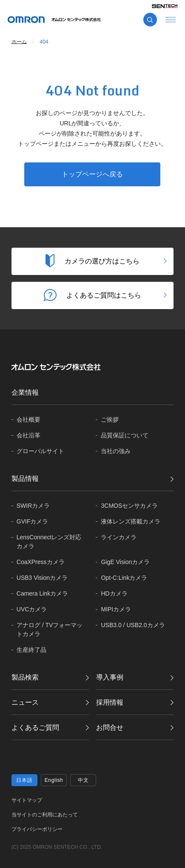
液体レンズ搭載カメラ (131, 521)
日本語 (24, 780)
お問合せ (110, 728)
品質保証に (125, 435)
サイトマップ (27, 800)
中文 (83, 780)
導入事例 (110, 677)
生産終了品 (31, 650)
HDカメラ (114, 593)
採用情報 (110, 702)
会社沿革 (28, 435)
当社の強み (116, 451)
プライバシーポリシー (37, 829)
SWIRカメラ (33, 506)
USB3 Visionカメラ (42, 578)
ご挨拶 (110, 420)
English (54, 780)
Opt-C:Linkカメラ (124, 578)
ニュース (25, 702)
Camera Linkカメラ (42, 593)
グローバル (40, 451)
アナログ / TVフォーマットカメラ (50, 629)
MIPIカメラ (116, 609)
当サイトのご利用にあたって (45, 815)
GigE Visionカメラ (125, 562)
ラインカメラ (119, 537)
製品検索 (25, 677)
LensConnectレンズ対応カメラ (49, 542)
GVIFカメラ (33, 521)
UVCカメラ (32, 609)
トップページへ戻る (92, 174)
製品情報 (25, 479)
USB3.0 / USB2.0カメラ (133, 625)
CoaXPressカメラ (41, 562)
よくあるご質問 (35, 728)
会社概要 (28, 420)
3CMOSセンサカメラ (129, 506)
